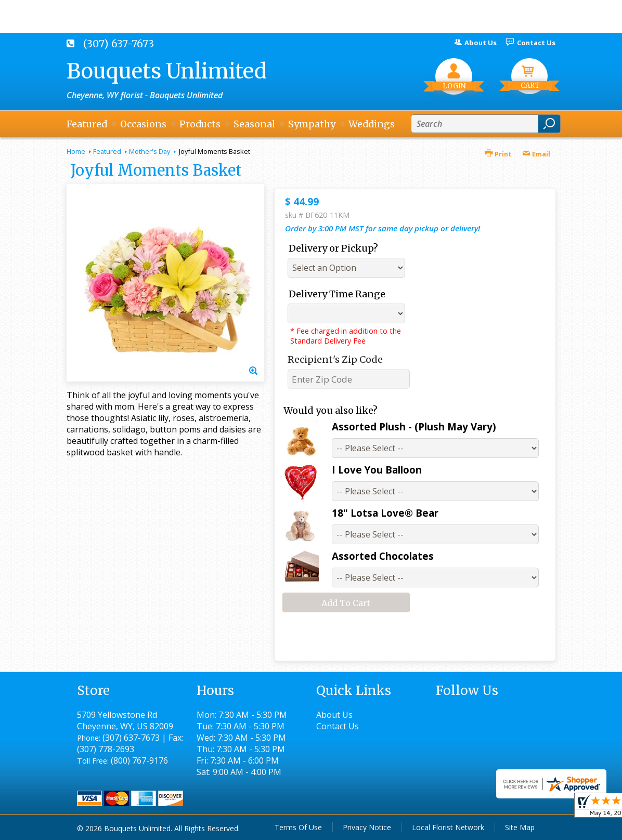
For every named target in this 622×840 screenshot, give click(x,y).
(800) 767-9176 (139, 760)
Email (536, 154)
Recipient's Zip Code (335, 359)
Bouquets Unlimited (167, 71)
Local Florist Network (448, 827)
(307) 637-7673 (119, 44)
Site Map (520, 827)
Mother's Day (150, 151)
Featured (107, 151)
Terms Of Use (298, 827)
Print (498, 154)
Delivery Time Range (337, 294)
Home (76, 151)
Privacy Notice (367, 827)
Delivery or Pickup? (333, 248)
